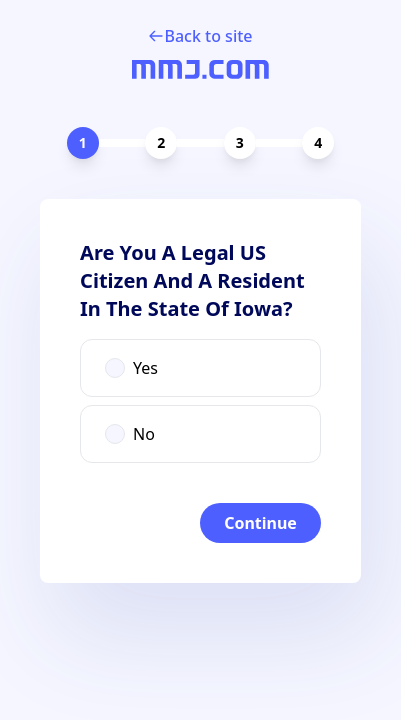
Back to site (200, 36)
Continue (260, 523)
